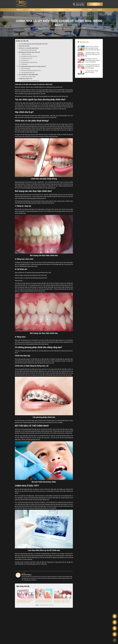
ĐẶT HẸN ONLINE (95, 4)
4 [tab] (40, 605)
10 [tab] (49, 605)
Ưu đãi (90, 10)
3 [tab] (39, 605)
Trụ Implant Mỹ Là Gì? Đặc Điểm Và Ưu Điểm (92, 72)
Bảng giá (61, 10)
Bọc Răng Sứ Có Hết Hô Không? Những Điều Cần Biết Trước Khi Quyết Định (62, 601)
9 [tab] (48, 605)
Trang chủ (20, 10)
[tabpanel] (25, 596)
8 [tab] (46, 605)
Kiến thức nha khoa (76, 10)
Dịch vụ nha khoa (46, 10)
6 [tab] (43, 605)
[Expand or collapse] (71, 41)
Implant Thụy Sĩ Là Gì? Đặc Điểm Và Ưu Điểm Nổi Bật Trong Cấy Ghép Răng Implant (93, 48)
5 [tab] (42, 605)
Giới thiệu (32, 10)
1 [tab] (36, 605)
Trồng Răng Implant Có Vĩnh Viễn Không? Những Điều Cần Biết (25, 601)
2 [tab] (37, 605)
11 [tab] (51, 605)
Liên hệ (100, 10)
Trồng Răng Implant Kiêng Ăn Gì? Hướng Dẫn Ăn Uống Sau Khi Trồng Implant (44, 601)
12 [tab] (52, 605)
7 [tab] (45, 605)
